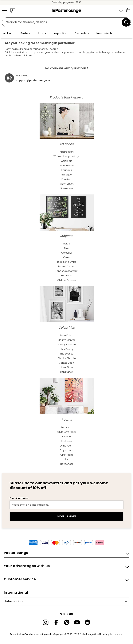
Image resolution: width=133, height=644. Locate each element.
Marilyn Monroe (67, 340)
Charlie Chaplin (67, 358)
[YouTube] (77, 622)
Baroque (66, 175)
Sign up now (66, 516)
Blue (67, 248)
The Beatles (67, 354)
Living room (66, 446)
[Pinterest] (67, 622)
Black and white (67, 262)
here (88, 52)
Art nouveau (67, 165)
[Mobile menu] (4, 10)
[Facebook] (56, 622)
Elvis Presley (67, 349)
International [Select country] (15, 601)
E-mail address (19, 498)
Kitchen (66, 437)
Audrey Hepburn (66, 345)
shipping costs (44, 634)
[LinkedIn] (88, 622)
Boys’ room (66, 450)
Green (67, 257)
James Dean (67, 363)
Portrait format (66, 266)
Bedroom (66, 441)
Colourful (67, 253)
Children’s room (67, 280)
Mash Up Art (67, 184)
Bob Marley (66, 372)
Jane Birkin (67, 367)
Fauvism (66, 179)
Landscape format (66, 271)
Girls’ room (67, 455)
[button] (13, 10)
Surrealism (67, 188)
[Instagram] (46, 622)
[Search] (126, 22)
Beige (67, 244)
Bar (66, 459)
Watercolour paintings (66, 156)
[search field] (63, 22)
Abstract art (67, 152)
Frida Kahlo (66, 335)
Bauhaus (66, 170)
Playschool (66, 464)
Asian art (66, 161)
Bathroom (67, 276)
